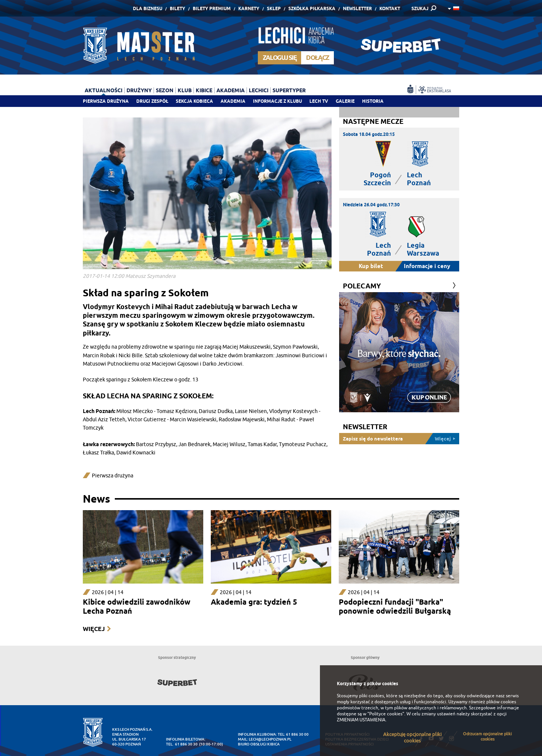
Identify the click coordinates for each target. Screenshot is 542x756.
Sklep (274, 8)
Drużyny (139, 90)
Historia (373, 101)
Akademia (233, 101)
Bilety (177, 8)
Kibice (204, 90)
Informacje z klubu (277, 101)
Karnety (249, 8)
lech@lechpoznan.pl (270, 739)
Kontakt (390, 8)
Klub (185, 90)
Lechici (259, 90)
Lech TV (319, 101)
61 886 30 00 (297, 734)
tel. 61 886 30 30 (182, 744)
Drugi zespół (152, 101)
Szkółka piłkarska (312, 8)
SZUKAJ (420, 8)
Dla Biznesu (148, 8)
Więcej (94, 629)
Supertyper (289, 90)
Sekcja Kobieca (194, 101)
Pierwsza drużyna (106, 101)
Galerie (345, 101)
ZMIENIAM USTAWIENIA (361, 720)
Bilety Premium (212, 8)
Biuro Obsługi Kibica (259, 744)
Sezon (165, 90)
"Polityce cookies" (386, 714)
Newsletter (357, 8)
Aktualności (104, 90)
